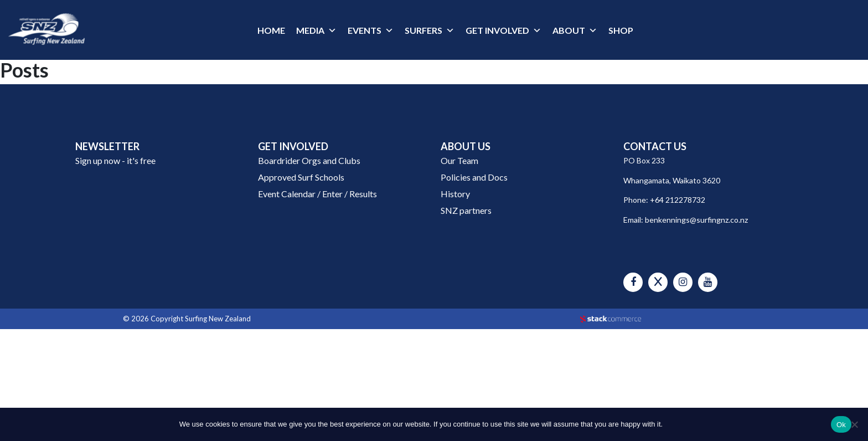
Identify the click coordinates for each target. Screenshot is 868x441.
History (455, 194)
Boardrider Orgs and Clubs (309, 160)
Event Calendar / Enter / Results (317, 194)
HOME (271, 30)
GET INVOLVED (497, 30)
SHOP (621, 30)
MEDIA (310, 30)
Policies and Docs (474, 177)
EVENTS (365, 30)
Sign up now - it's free (115, 160)
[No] (854, 424)
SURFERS (423, 30)
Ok (841, 425)
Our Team (459, 160)
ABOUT (569, 30)
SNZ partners (466, 210)
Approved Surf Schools (301, 177)
